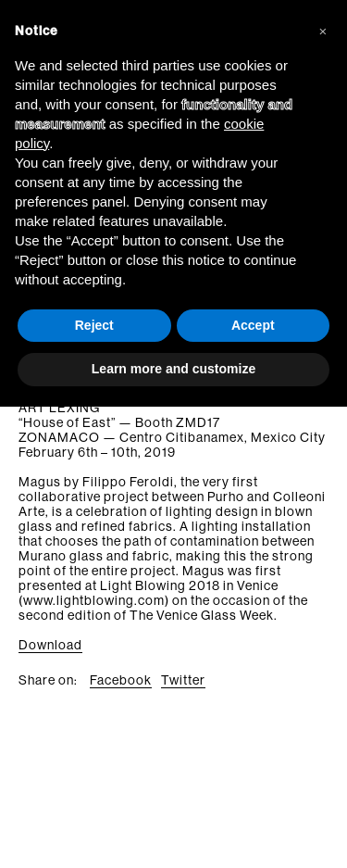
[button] (323, 30)
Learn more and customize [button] (173, 369)
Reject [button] (94, 325)
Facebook (121, 680)
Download (50, 645)
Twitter (183, 680)
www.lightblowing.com (94, 600)
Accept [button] (253, 325)
